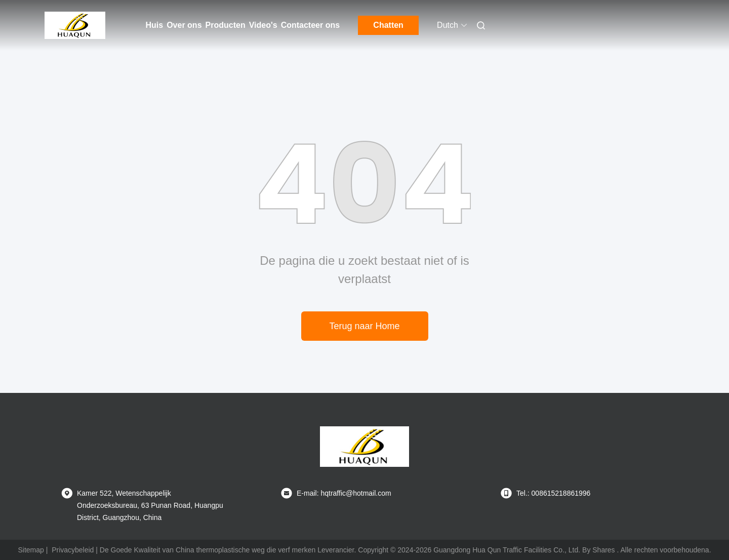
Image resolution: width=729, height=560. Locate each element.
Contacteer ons (310, 25)
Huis (155, 25)
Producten (226, 25)
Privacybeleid (73, 550)
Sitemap (31, 550)
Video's (263, 25)
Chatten (388, 25)
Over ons (184, 25)
